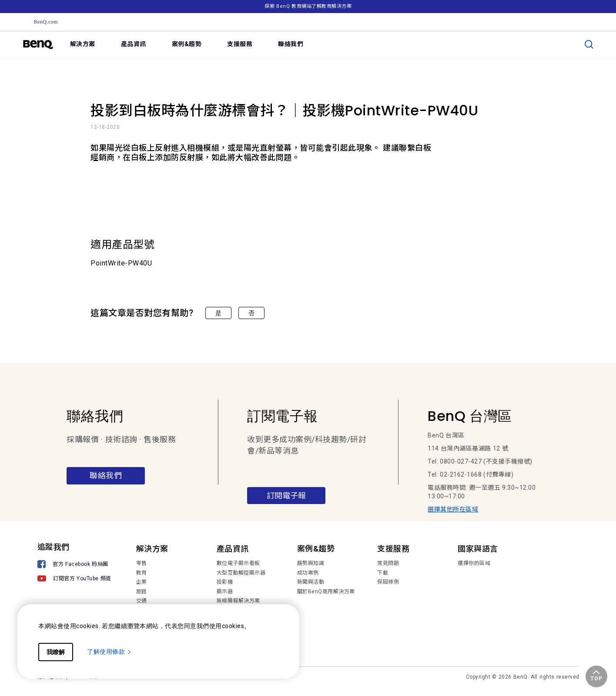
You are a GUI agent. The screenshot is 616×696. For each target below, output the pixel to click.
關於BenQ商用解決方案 (326, 592)
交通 (142, 601)
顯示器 (225, 592)
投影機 (225, 582)
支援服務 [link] (240, 44)
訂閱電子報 (286, 496)
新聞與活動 (311, 582)
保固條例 (388, 582)
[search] (589, 44)
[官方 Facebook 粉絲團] (74, 565)
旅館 (142, 592)
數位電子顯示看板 (238, 563)
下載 (383, 573)
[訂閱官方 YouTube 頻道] (74, 580)
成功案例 (308, 573)
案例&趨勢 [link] (187, 44)
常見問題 (388, 563)
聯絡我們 (106, 476)
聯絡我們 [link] (291, 44)
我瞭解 (56, 652)
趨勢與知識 (311, 563)
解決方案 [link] (83, 44)
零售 (142, 563)
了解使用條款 (109, 652)
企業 (142, 582)
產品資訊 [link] (134, 44)
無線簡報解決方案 (238, 601)
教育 (142, 573)
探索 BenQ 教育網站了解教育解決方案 (308, 6)
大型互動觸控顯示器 (241, 573)
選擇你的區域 (474, 563)
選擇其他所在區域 (453, 509)
